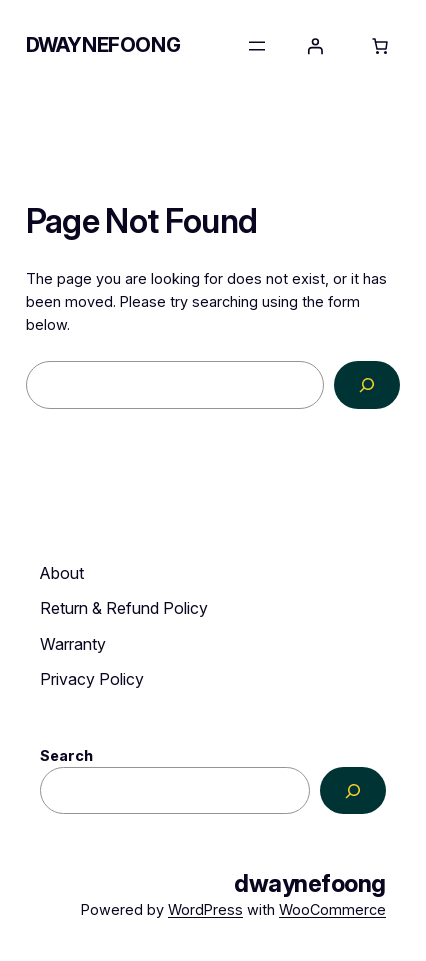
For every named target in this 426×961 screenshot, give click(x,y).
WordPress (205, 909)
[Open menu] (257, 46)
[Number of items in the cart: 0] (380, 46)
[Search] (367, 384)
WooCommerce (332, 909)
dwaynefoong (103, 45)
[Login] (315, 46)
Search (66, 755)
